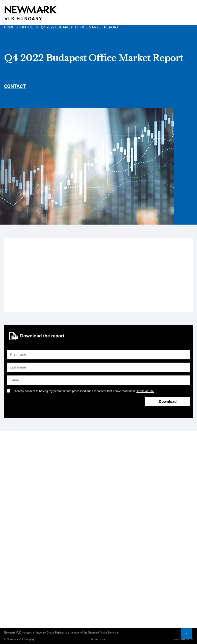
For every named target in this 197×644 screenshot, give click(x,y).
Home (9, 27)
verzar (189, 639)
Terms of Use (145, 391)
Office (27, 27)
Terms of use (98, 639)
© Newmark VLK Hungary (19, 639)
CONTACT (15, 86)
